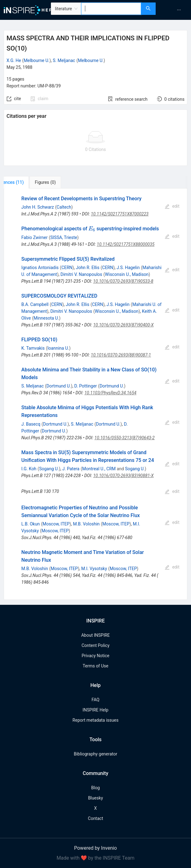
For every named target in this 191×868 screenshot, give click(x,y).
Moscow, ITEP (56, 524)
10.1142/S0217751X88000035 (126, 244)
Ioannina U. (58, 348)
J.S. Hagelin (128, 268)
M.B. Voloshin (86, 524)
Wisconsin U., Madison (127, 274)
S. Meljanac (64, 60)
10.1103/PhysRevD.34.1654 (110, 393)
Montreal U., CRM (99, 469)
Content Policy (95, 645)
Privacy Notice (95, 656)
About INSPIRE (95, 635)
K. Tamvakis (33, 348)
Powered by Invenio (95, 848)
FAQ (95, 700)
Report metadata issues (95, 720)
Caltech (64, 207)
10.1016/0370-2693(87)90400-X (123, 325)
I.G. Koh (29, 469)
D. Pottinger (86, 386)
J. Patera (71, 469)
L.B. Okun (31, 524)
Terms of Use (96, 666)
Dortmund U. (59, 386)
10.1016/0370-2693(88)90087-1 (121, 355)
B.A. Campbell (35, 304)
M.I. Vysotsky (94, 569)
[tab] (24, 182)
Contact (96, 818)
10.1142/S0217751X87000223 (120, 214)
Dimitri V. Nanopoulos (81, 274)
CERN (67, 268)
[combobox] (111, 9)
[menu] (174, 10)
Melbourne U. (36, 60)
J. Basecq (31, 424)
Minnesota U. (46, 318)
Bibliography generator (95, 754)
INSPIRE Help (95, 710)
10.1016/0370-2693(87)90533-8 (123, 281)
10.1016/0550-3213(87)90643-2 (125, 438)
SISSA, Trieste (64, 237)
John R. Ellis (88, 268)
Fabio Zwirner (35, 237)
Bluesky (95, 798)
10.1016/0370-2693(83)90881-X (123, 476)
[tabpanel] (95, 394)
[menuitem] (179, 10)
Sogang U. (49, 469)
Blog (95, 788)
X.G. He (14, 60)
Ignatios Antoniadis (40, 268)
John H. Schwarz (38, 207)
